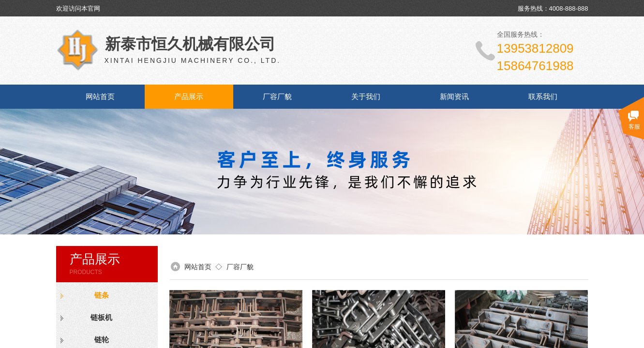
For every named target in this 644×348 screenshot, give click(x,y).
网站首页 (100, 97)
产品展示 (189, 97)
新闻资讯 (454, 97)
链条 (102, 295)
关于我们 (366, 97)
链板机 (101, 318)
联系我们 (543, 97)
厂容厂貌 (277, 97)
